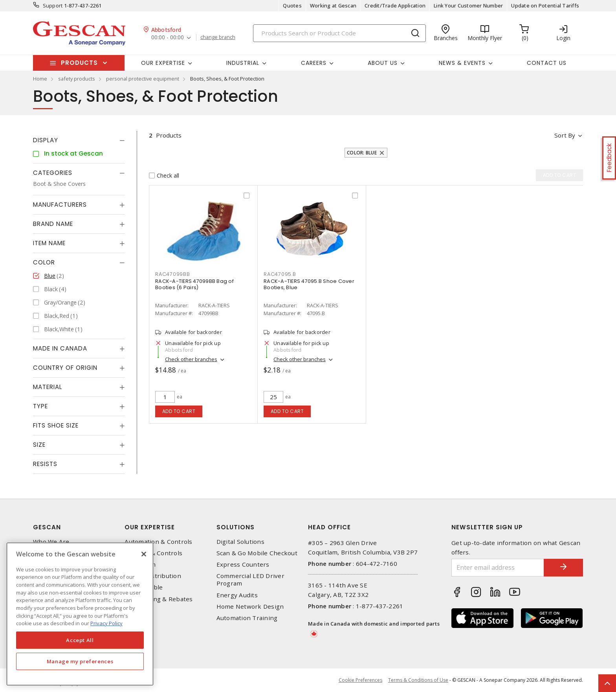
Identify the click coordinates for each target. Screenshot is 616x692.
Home (40, 79)
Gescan (47, 527)
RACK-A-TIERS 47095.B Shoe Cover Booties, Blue (309, 284)
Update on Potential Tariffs (545, 6)
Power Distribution (153, 576)
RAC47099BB (173, 274)
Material (48, 387)
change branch (218, 37)
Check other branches (191, 359)
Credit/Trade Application (395, 6)
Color (44, 262)
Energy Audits (237, 595)
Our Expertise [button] (163, 63)
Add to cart (179, 411)
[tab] (79, 140)
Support (53, 6)
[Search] (339, 33)
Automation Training (247, 618)
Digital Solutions (240, 542)
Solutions (236, 527)
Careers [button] (314, 63)
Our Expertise (150, 527)
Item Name (49, 243)
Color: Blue (362, 153)
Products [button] (79, 63)
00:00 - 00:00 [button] (168, 38)
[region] (80, 614)
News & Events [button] (462, 63)
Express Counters (243, 564)
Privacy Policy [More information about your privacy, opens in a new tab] (106, 623)
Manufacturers (60, 205)
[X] (144, 554)
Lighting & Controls (153, 553)
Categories (53, 173)
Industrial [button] (243, 63)
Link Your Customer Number (468, 6)
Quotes (292, 6)
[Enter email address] (498, 568)
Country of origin (65, 368)
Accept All (80, 640)
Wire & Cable (144, 587)
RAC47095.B (280, 274)
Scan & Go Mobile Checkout (257, 553)
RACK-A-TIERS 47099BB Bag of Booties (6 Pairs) (194, 284)
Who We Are (51, 542)
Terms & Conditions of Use (418, 680)
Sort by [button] (565, 135)
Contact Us (547, 63)
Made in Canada (60, 348)
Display (46, 140)
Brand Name (53, 224)
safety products (77, 79)
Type (40, 406)
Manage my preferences (80, 661)
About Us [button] (383, 63)
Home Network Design (250, 607)
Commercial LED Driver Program (250, 580)
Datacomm (140, 564)
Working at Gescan (333, 6)
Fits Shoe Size (56, 425)
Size (39, 445)
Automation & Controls (158, 542)
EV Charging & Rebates (159, 599)
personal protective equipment (143, 79)
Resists (45, 464)
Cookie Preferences (360, 680)
